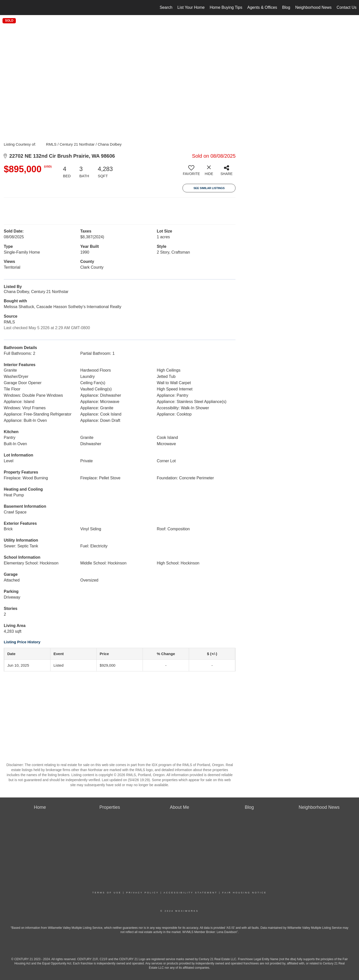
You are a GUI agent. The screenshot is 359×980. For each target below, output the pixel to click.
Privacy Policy (143, 893)
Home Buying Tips (226, 7)
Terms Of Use (107, 893)
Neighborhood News (313, 7)
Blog (286, 7)
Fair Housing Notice (244, 893)
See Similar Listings (209, 188)
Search (166, 7)
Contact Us (347, 7)
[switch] (191, 172)
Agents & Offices (262, 7)
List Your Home (191, 7)
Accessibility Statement (191, 893)
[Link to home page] (6, 8)
